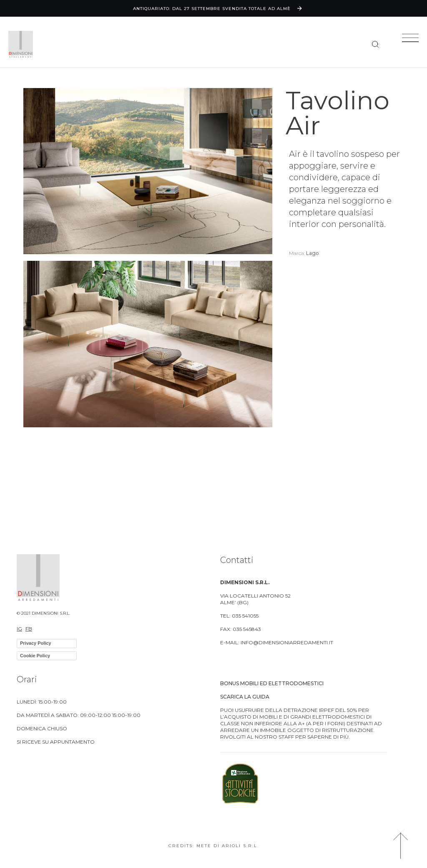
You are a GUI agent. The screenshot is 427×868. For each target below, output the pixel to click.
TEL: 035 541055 (239, 616)
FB (29, 629)
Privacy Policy (36, 643)
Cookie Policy (35, 656)
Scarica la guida (245, 697)
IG (19, 629)
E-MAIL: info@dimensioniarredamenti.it (277, 642)
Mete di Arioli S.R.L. (228, 846)
